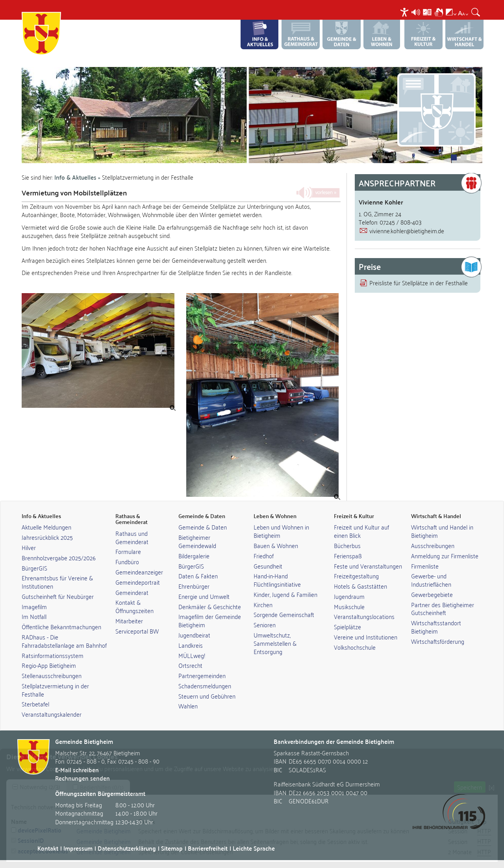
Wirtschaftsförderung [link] (438, 641)
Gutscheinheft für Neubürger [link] (58, 596)
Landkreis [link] (191, 645)
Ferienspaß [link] (348, 556)
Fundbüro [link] (127, 561)
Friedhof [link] (264, 556)
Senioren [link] (265, 625)
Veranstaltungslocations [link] (364, 616)
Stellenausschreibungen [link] (52, 675)
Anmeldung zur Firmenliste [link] (445, 556)
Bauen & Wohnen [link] (276, 545)
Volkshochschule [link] (355, 647)
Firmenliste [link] (425, 566)
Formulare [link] (128, 551)
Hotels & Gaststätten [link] (360, 586)
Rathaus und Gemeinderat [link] (132, 537)
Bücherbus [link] (347, 545)
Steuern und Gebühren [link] (207, 696)
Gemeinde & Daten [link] (203, 527)
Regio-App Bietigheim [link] (49, 665)
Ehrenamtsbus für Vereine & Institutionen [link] (57, 582)
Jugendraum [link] (349, 596)
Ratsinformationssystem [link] (53, 655)
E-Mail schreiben (77, 770)
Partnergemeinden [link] (202, 675)
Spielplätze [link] (347, 626)
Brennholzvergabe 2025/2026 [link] (59, 558)
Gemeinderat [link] (132, 592)
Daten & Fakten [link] (198, 576)
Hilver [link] (29, 547)
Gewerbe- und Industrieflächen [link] (431, 580)
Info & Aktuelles (75, 177)
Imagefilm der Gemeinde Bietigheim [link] (210, 620)
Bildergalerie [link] (194, 556)
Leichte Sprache (254, 848)
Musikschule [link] (349, 606)
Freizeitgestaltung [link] (356, 576)
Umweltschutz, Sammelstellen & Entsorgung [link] (275, 643)
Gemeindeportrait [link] (138, 582)
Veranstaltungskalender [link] (52, 714)
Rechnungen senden (82, 778)
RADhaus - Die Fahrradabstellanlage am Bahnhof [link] (64, 641)
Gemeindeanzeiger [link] (139, 572)
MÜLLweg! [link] (192, 655)
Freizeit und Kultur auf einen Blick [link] (361, 531)
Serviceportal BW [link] (137, 631)
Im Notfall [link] (34, 616)
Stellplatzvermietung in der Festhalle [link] (55, 690)
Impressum (78, 848)
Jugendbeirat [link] (194, 635)
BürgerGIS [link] (34, 568)
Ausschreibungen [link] (433, 545)
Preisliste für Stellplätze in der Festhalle (419, 283)
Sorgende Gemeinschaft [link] (284, 614)
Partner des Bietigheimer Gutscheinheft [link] (443, 609)
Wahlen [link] (188, 706)
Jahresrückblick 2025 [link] (47, 537)
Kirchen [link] (263, 604)
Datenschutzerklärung (127, 848)
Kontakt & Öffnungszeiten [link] (134, 606)
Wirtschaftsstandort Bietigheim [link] (436, 627)
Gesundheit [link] (268, 566)
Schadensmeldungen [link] (205, 686)
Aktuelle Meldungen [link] (46, 527)
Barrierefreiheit (208, 848)
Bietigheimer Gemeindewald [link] (197, 541)
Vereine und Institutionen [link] (366, 637)
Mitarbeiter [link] (129, 621)
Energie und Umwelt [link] (204, 596)
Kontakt (48, 848)
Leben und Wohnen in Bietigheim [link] (281, 531)
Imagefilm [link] (34, 606)
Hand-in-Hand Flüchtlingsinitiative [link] (277, 580)
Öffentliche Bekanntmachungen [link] (61, 626)
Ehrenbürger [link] (194, 586)
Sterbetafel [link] (35, 704)
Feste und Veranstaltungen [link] (368, 566)
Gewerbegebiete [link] (432, 594)
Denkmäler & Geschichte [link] (210, 606)
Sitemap (172, 848)
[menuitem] (405, 12)
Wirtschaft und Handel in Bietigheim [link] (442, 531)
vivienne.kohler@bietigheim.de (407, 230)
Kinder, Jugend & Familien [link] (285, 594)
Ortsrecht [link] (190, 665)
